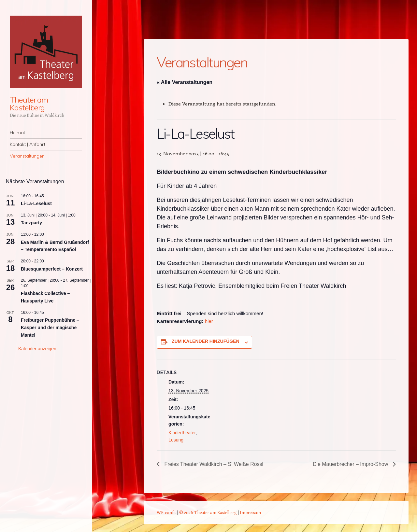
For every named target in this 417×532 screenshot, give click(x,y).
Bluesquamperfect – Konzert (52, 269)
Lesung (176, 440)
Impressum (250, 512)
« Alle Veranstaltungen (185, 82)
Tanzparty (31, 223)
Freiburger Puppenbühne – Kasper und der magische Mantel (50, 327)
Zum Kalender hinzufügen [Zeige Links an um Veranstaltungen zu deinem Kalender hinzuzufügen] (206, 341)
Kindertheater (182, 433)
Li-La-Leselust (36, 203)
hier (209, 321)
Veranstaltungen (27, 156)
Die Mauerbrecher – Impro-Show (351, 464)
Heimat (17, 133)
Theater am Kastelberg (29, 104)
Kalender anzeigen (37, 349)
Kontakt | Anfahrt (28, 144)
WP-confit (166, 512)
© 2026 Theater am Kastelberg (208, 512)
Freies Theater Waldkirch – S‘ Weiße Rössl (213, 464)
